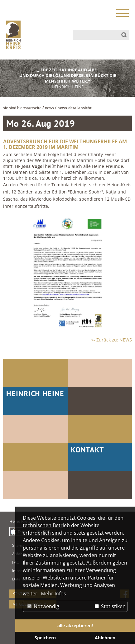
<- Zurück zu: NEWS (111, 340)
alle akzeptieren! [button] (75, 625)
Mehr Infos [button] (53, 594)
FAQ (15, 562)
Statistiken (110, 606)
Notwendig (43, 606)
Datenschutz (15, 579)
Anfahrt (15, 554)
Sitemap (15, 545)
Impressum (15, 571)
